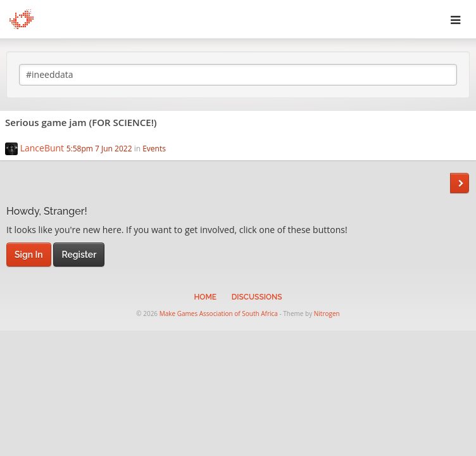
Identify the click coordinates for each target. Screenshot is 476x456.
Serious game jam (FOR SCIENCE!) (81, 122)
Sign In (29, 255)
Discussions (257, 297)
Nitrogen (327, 313)
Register (79, 255)
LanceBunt (42, 148)
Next (460, 183)
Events (154, 149)
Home (205, 297)
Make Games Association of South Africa (219, 313)
